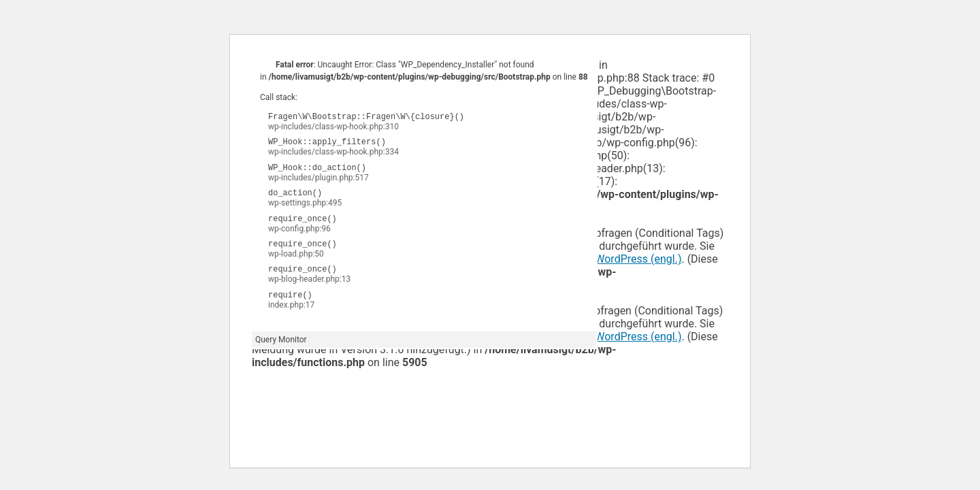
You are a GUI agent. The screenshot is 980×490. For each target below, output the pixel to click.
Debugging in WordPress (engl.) (605, 259)
